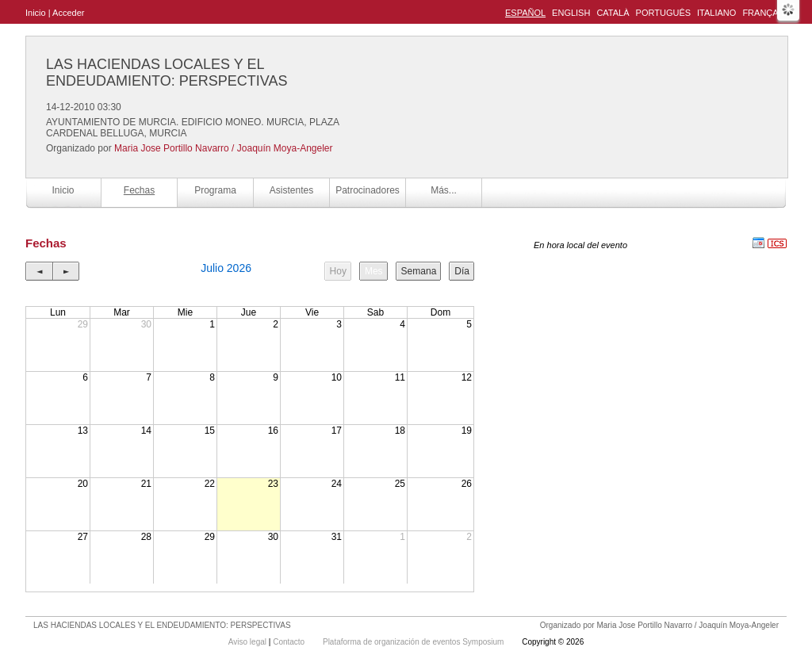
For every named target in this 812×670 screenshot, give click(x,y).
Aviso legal (249, 642)
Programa (215, 190)
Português (663, 13)
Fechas (139, 190)
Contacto (290, 642)
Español (525, 13)
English (571, 13)
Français (764, 13)
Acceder (68, 13)
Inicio (36, 13)
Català (613, 13)
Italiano (716, 13)
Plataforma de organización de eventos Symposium (414, 642)
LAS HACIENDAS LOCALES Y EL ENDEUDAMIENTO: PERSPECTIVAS (167, 73)
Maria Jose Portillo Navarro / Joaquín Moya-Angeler (223, 148)
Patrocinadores (368, 190)
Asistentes (291, 190)
